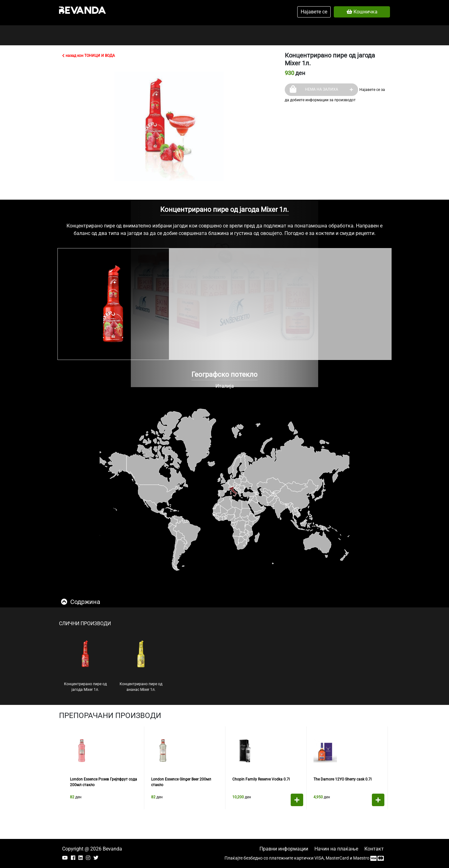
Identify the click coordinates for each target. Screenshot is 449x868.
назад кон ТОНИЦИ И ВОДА (89, 56)
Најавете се (314, 12)
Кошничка (362, 12)
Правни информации (284, 849)
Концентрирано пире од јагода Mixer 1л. (85, 666)
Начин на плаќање (336, 849)
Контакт (374, 849)
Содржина (81, 602)
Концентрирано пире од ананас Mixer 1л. (141, 666)
